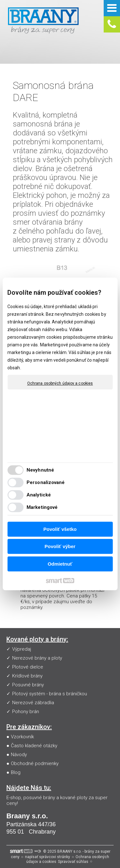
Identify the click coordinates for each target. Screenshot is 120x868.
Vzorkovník (22, 737)
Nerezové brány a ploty (37, 658)
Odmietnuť (60, 564)
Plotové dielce (28, 667)
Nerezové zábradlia (33, 703)
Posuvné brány (28, 685)
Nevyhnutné (40, 470)
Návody (19, 755)
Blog (16, 772)
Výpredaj (22, 649)
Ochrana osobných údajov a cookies (60, 383)
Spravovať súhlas (73, 862)
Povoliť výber (60, 547)
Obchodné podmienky (35, 763)
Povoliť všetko (60, 529)
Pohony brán (26, 712)
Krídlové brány (27, 676)
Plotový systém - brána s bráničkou (50, 694)
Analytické (39, 495)
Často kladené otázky (34, 746)
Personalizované (46, 483)
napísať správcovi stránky (48, 857)
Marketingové (42, 508)
